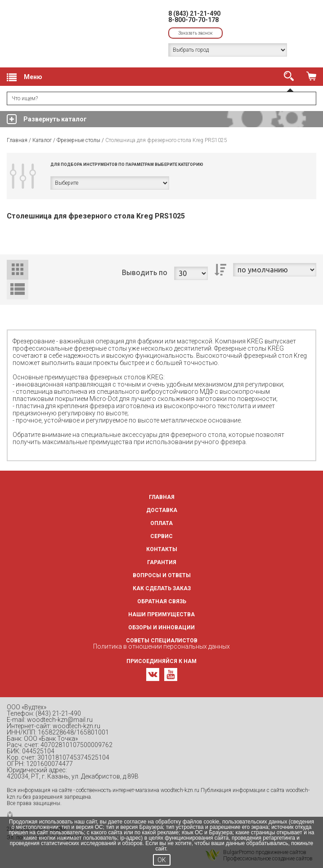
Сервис (161, 536)
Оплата (161, 523)
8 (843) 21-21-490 (194, 13)
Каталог (42, 140)
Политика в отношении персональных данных (161, 646)
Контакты (162, 549)
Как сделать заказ (162, 588)
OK (162, 860)
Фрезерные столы (79, 140)
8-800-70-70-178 (193, 20)
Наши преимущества (161, 614)
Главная (17, 140)
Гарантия (162, 562)
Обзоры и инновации (161, 628)
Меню (25, 77)
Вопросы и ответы (162, 575)
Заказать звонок (195, 33)
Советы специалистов (162, 641)
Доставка (162, 510)
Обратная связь (162, 601)
